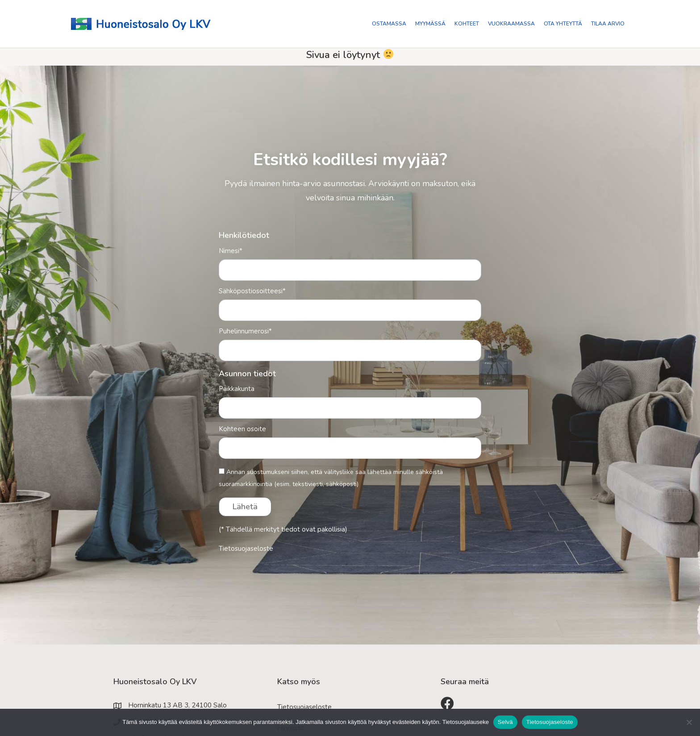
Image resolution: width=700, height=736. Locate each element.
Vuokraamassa (511, 24)
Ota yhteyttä (563, 24)
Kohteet (467, 24)
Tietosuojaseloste (246, 549)
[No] (689, 722)
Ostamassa (389, 24)
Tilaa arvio (608, 24)
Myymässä (430, 24)
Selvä (505, 722)
